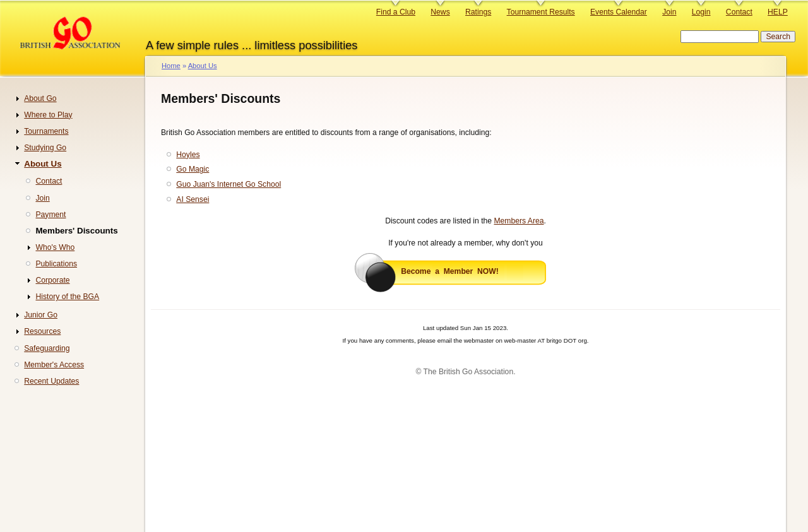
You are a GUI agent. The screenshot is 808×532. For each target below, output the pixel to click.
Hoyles (188, 155)
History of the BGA (67, 297)
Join (669, 12)
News (440, 12)
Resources (42, 331)
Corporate (52, 280)
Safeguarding (47, 348)
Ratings (478, 12)
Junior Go (41, 315)
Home (171, 66)
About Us (203, 66)
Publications (56, 264)
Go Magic (193, 169)
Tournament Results (541, 12)
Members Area (519, 221)
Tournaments (46, 131)
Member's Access (54, 365)
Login (701, 12)
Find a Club (396, 12)
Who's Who (55, 247)
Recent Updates (51, 381)
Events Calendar (619, 12)
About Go (40, 98)
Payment (50, 215)
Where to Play (48, 115)
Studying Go (45, 148)
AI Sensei (193, 199)
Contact (739, 12)
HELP (778, 12)
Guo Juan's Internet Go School (229, 184)
